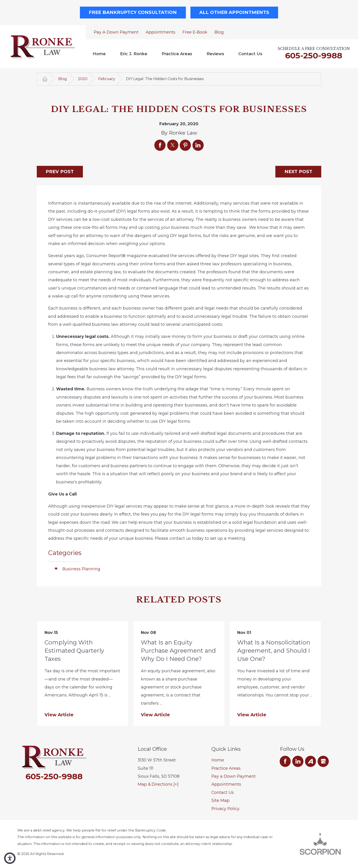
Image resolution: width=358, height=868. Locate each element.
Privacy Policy (225, 809)
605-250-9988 (314, 56)
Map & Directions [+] (158, 784)
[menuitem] (99, 54)
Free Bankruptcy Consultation (133, 12)
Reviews (215, 54)
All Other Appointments (234, 12)
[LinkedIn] (298, 761)
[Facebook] (285, 761)
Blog (219, 32)
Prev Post (60, 172)
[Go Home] (45, 79)
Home (99, 54)
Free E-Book (195, 32)
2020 (83, 79)
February (107, 79)
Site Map (220, 800)
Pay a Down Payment (116, 32)
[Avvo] (311, 761)
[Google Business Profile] (323, 761)
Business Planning (81, 569)
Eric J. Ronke (134, 54)
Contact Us (250, 54)
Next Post (298, 172)
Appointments (161, 32)
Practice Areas (177, 54)
